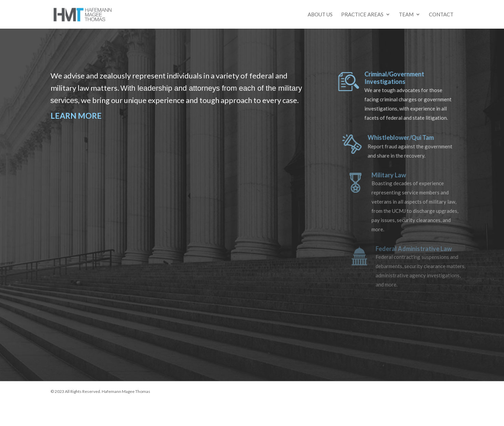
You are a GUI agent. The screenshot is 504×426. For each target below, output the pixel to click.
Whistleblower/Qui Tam (407, 137)
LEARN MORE (76, 116)
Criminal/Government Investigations (399, 78)
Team (406, 15)
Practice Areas (362, 15)
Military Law (395, 175)
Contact (441, 15)
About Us (320, 15)
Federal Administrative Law (419, 249)
